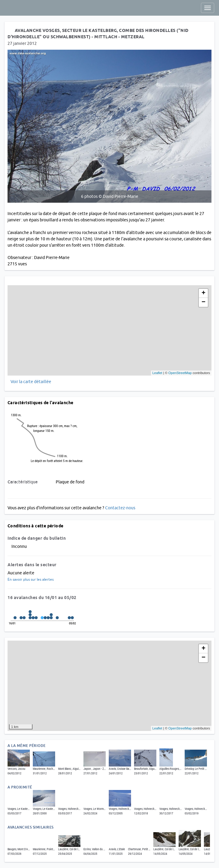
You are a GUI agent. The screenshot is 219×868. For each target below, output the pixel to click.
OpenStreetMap (180, 373)
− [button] (203, 302)
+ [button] (203, 293)
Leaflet (157, 373)
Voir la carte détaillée (31, 382)
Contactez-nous (120, 508)
